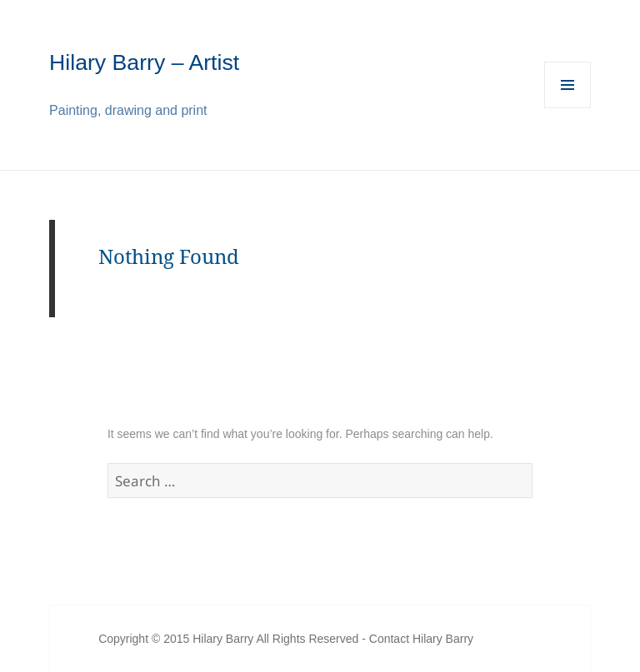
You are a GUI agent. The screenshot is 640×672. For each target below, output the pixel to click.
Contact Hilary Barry (421, 639)
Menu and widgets (568, 108)
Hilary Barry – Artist (144, 62)
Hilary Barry (223, 639)
